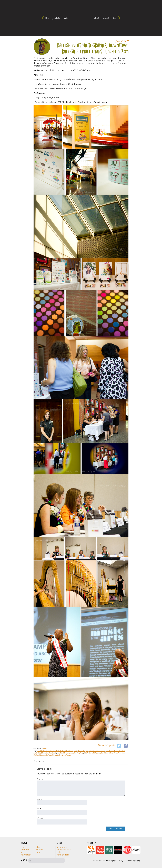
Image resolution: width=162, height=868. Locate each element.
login (115, 18)
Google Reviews (64, 850)
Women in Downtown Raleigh (61, 755)
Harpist (123, 751)
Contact (40, 850)
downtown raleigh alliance (97, 751)
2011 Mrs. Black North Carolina (63, 751)
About (39, 847)
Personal (44, 749)
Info (23, 852)
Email (40, 809)
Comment (42, 779)
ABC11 (75, 751)
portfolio (56, 18)
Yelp (59, 852)
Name (40, 799)
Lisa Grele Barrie (51, 753)
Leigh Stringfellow (39, 753)
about (96, 18)
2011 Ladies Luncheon (45, 751)
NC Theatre (88, 753)
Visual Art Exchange (46, 755)
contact (106, 18)
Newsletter (26, 855)
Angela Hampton (83, 751)
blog (47, 18)
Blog (23, 847)
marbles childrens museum (65, 753)
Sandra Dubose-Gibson (106, 753)
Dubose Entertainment (113, 751)
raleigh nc (95, 753)
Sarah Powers (118, 753)
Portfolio (25, 850)
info (66, 18)
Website (40, 818)
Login (38, 852)
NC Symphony (79, 753)
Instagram (62, 847)
